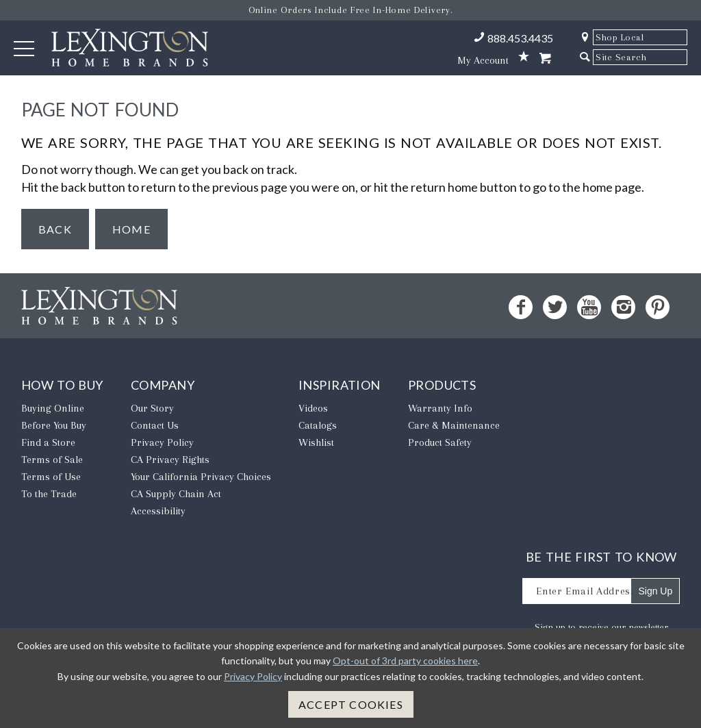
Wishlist (316, 442)
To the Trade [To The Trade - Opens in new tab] (49, 494)
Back (55, 229)
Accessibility (158, 511)
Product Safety (440, 442)
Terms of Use (51, 477)
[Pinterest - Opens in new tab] (658, 307)
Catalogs (318, 425)
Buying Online (53, 408)
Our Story (152, 408)
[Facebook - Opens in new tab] (521, 307)
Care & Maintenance (454, 425)
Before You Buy (54, 425)
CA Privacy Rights (170, 460)
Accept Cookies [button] (351, 704)
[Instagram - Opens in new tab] (623, 307)
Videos (313, 408)
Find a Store (48, 442)
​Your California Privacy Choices (201, 477)
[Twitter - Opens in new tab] (555, 307)
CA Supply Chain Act (176, 494)
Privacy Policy (162, 442)
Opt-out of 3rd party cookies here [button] (405, 661)
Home (131, 229)
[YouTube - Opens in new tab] (589, 307)
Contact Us (155, 425)
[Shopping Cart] (545, 59)
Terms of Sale (52, 460)
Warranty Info (440, 408)
